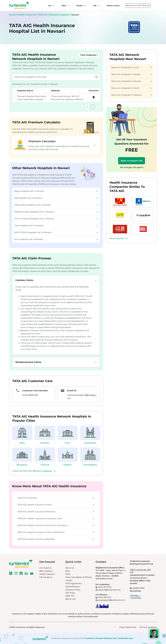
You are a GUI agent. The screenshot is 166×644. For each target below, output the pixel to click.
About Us (70, 568)
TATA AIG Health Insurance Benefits (56, 539)
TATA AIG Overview (56, 498)
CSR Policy (70, 593)
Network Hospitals (60, 15)
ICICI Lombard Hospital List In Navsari (56, 219)
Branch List (70, 599)
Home (12, 15)
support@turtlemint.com (110, 590)
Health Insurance (27, 15)
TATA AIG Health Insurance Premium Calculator (56, 525)
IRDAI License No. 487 (140, 570)
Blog (68, 571)
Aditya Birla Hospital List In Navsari (56, 205)
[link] (88, 107)
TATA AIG (43, 15)
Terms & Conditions (148, 627)
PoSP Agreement (74, 583)
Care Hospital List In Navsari (56, 226)
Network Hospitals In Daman (131, 81)
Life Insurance (46, 577)
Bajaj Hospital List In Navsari (56, 191)
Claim (68, 574)
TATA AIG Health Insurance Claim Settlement (56, 532)
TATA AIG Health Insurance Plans (56, 505)
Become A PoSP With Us (138, 5)
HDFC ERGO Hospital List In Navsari (56, 232)
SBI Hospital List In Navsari (56, 198)
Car (50, 6)
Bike (64, 6)
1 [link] (93, 107)
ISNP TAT (70, 596)
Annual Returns (72, 587)
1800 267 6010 (105, 587)
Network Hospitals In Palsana (131, 95)
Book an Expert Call (132, 161)
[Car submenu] (53, 6)
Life (95, 6)
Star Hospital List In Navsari (56, 239)
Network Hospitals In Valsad (131, 74)
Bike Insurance (46, 571)
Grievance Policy (73, 590)
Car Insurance (45, 568)
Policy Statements (128, 627)
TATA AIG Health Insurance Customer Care (56, 518)
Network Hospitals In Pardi (131, 88)
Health (80, 6)
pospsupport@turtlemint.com (112, 600)
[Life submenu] (98, 6)
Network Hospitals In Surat (131, 67)
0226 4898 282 (30, 395)
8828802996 (138, 588)
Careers (69, 580)
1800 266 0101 (105, 597)
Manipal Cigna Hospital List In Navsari (56, 212)
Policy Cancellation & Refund (78, 577)
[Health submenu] (84, 6)
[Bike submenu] (67, 6)
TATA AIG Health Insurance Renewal (56, 512)
